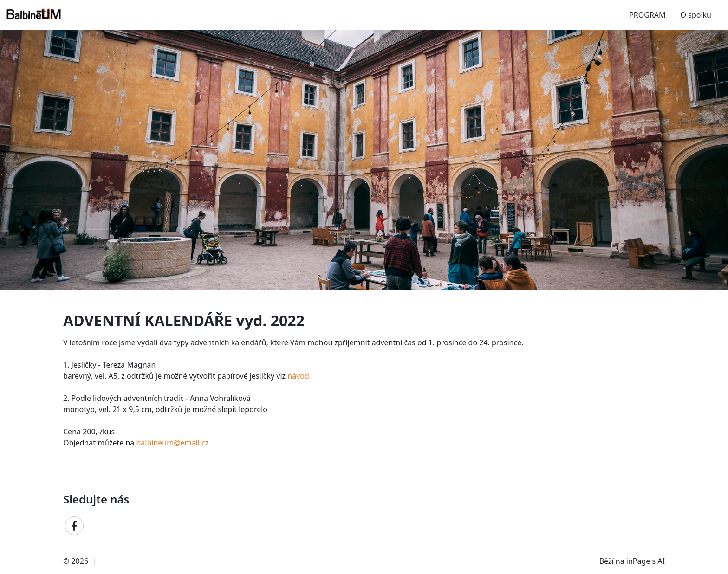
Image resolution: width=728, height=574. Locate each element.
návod (298, 376)
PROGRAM (647, 15)
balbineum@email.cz (173, 443)
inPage (638, 561)
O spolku (696, 15)
